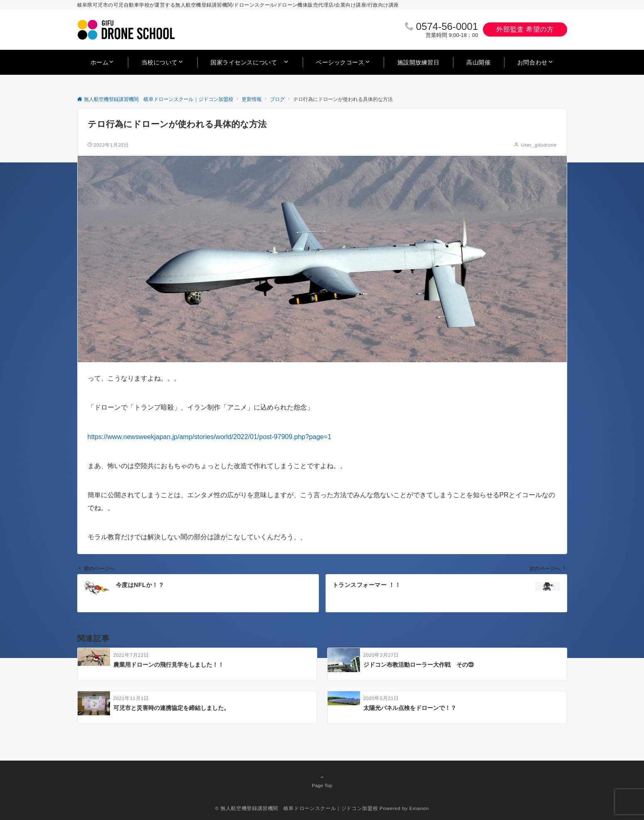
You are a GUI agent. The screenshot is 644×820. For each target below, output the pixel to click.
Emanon (419, 808)
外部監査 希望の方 (525, 29)
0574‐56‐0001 (447, 26)
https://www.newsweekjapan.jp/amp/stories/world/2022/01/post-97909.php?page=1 (209, 437)
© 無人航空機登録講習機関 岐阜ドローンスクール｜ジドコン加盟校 (296, 808)
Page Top (322, 781)
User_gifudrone (539, 145)
